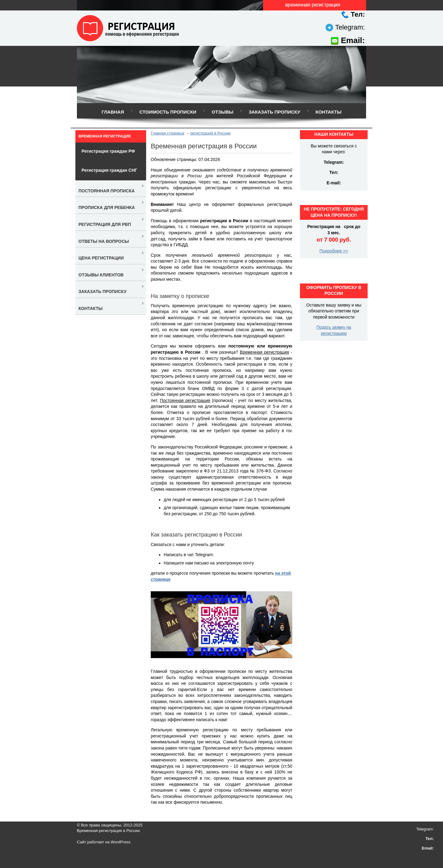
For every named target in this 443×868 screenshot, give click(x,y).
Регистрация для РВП (105, 224)
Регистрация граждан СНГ (109, 170)
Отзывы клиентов (101, 275)
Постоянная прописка (107, 191)
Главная (113, 112)
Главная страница (167, 133)
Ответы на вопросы (104, 241)
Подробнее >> (334, 251)
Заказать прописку (274, 112)
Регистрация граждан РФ (108, 151)
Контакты (329, 112)
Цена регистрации (101, 258)
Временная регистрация (104, 136)
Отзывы (222, 112)
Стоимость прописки (168, 112)
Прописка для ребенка (107, 207)
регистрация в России (210, 133)
